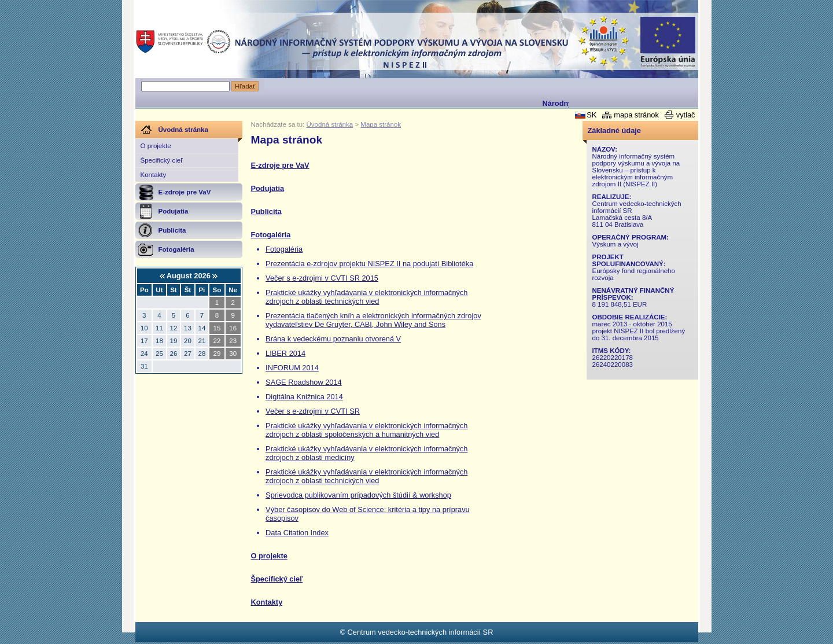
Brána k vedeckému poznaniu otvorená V (333, 339)
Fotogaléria (271, 235)
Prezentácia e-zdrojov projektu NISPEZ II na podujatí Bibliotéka (369, 264)
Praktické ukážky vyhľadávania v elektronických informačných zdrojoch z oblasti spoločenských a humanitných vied (366, 430)
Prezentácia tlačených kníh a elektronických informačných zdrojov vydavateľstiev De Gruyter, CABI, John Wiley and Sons (373, 320)
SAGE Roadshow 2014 (304, 382)
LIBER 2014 (285, 353)
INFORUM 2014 (292, 368)
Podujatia (268, 188)
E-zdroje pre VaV (280, 165)
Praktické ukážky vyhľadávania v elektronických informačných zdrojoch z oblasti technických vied (366, 297)
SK (591, 115)
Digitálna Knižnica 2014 (304, 397)
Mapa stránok (381, 124)
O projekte (156, 146)
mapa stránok (636, 115)
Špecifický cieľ (162, 160)
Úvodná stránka (330, 124)
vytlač (686, 115)
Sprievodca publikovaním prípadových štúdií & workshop (358, 495)
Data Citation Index (297, 533)
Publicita (266, 211)
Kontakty (154, 175)
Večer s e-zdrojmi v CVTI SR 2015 (322, 278)
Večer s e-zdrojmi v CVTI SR (313, 411)
